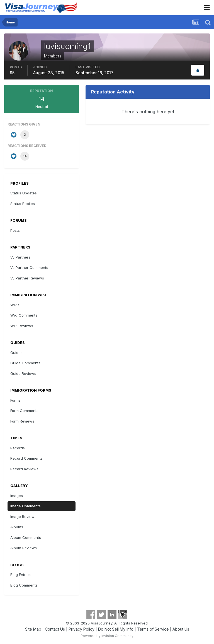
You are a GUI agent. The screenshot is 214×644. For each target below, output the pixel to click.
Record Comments (26, 458)
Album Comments (26, 537)
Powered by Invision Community (107, 636)
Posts (15, 230)
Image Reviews (23, 517)
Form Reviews (22, 421)
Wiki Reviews (22, 326)
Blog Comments (24, 585)
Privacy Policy (82, 629)
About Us (181, 629)
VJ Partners (20, 257)
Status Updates (24, 193)
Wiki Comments (24, 315)
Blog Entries (20, 575)
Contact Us (55, 629)
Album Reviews (24, 548)
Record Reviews (24, 469)
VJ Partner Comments (29, 267)
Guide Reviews (23, 373)
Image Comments (25, 506)
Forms (15, 400)
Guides (16, 353)
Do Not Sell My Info (116, 629)
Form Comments (24, 411)
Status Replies (23, 204)
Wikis (15, 305)
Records (18, 448)
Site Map (33, 629)
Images (17, 496)
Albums (17, 527)
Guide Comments (25, 363)
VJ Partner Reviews (27, 278)
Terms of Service (153, 629)
